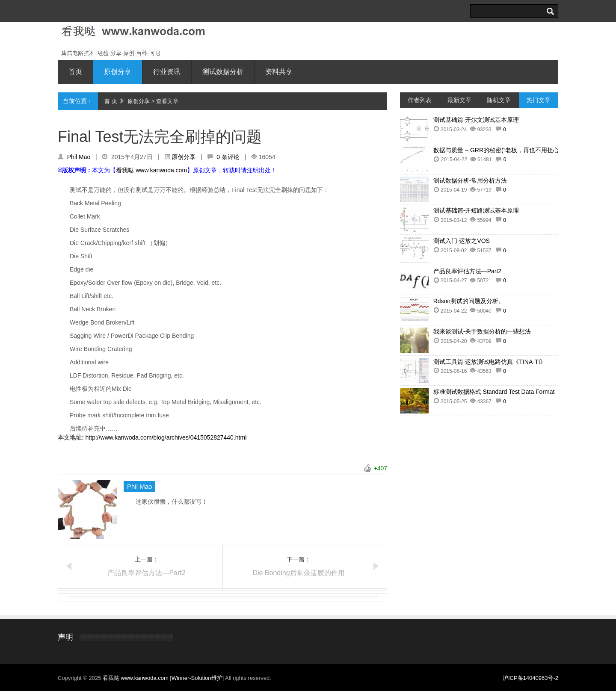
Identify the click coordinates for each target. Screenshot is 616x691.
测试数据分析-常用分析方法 (470, 180)
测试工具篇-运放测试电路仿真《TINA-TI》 (490, 362)
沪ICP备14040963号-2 (530, 678)
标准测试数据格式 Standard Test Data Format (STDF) (505, 392)
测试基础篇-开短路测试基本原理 (476, 210)
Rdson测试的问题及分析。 (469, 301)
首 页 (111, 101)
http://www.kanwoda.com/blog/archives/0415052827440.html (166, 437)
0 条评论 (228, 157)
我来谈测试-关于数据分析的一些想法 (482, 331)
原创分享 (118, 72)
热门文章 (539, 100)
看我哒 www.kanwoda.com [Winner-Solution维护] (164, 678)
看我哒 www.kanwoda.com (151, 170)
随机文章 (499, 100)
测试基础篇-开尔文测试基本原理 (476, 120)
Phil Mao (79, 157)
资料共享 (279, 72)
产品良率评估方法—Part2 (146, 573)
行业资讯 (167, 72)
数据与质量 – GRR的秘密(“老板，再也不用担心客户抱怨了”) (513, 150)
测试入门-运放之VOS (462, 241)
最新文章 (459, 100)
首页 (75, 72)
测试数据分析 (223, 72)
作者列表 (420, 100)
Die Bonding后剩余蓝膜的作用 (298, 573)
